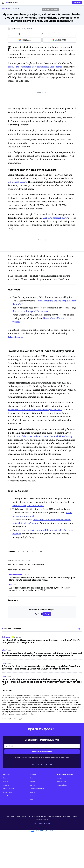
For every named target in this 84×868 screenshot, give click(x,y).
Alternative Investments (37, 789)
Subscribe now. (15, 337)
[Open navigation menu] (3, 3)
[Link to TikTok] (42, 765)
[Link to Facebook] (38, 765)
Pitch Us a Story (7, 792)
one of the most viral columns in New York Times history (44, 436)
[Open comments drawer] (19, 34)
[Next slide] (78, 629)
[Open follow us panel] (65, 34)
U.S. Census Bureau (17, 182)
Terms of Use (41, 757)
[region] (42, 660)
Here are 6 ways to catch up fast (28, 506)
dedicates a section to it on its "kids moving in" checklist (35, 410)
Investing (32, 782)
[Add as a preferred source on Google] (59, 40)
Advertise (5, 782)
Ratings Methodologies (9, 796)
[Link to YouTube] (51, 765)
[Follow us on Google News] (25, 40)
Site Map (75, 816)
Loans (31, 799)
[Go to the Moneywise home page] (13, 3)
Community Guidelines (43, 820)
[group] (42, 660)
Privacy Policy (65, 757)
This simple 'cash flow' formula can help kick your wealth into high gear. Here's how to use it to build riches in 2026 (42, 579)
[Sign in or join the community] (77, 3)
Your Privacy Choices (42, 831)
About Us (5, 778)
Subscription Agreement (51, 757)
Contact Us (6, 785)
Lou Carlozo (15, 29)
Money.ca (60, 778)
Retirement (33, 785)
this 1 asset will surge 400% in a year (30, 311)
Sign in (37, 614)
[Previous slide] (74, 629)
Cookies (18, 816)
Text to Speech (67, 816)
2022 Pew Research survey (56, 218)
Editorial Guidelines (8, 789)
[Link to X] (46, 765)
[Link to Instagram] (33, 765)
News (31, 778)
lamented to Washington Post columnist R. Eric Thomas (35, 67)
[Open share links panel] (42, 34)
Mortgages (33, 796)
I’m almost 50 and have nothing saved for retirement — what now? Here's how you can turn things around (41, 641)
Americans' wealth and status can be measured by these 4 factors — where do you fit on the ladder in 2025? (41, 589)
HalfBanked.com (62, 785)
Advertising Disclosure (54, 816)
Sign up (47, 614)
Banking (32, 792)
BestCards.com (61, 782)
